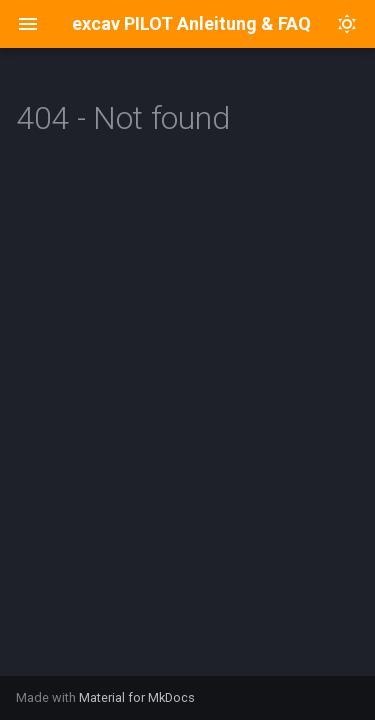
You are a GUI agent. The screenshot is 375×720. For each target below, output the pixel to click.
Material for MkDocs (137, 697)
